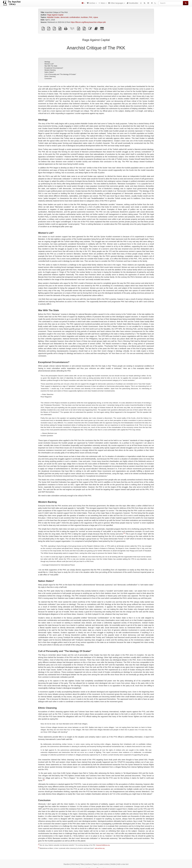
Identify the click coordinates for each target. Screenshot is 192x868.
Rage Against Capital (55, 15)
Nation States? (49, 72)
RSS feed (75, 864)
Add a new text (123, 864)
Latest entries (104, 864)
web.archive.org (100, 848)
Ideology (47, 62)
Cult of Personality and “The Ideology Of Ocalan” (60, 74)
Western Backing (50, 70)
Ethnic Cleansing (50, 76)
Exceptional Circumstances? (54, 68)
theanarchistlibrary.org (103, 845)
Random (67, 864)
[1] (124, 533)
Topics (95, 864)
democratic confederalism (70, 17)
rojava (96, 17)
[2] (44, 780)
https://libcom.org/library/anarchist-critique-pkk (88, 22)
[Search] (171, 3)
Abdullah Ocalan (53, 17)
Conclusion (48, 79)
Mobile (113, 864)
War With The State (51, 66)
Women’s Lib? (49, 64)
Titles (82, 864)
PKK (91, 17)
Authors (88, 864)
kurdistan (84, 17)
